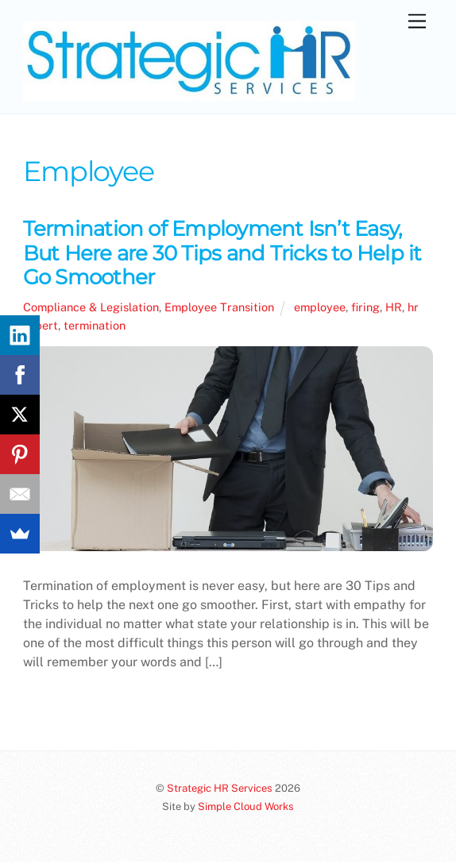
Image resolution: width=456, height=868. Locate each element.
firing (365, 307)
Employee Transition (219, 307)
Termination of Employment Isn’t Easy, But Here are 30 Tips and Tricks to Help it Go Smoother (222, 253)
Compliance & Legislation (91, 307)
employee (320, 307)
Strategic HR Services (220, 788)
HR (394, 307)
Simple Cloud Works (246, 806)
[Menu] (417, 22)
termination (95, 325)
